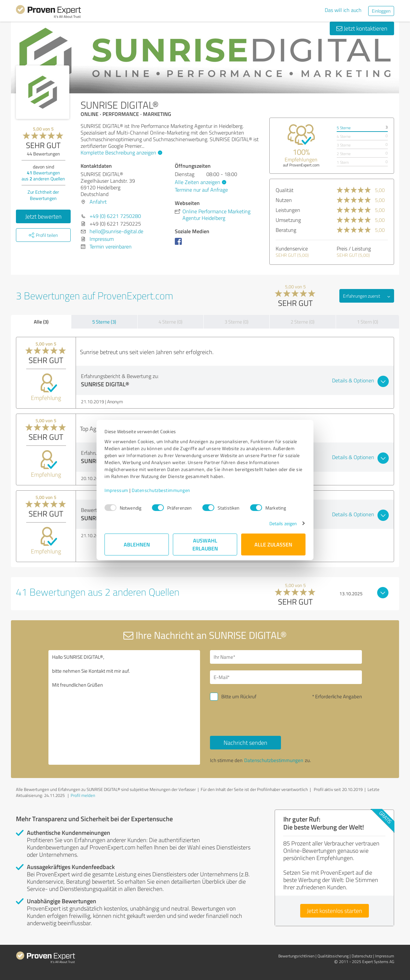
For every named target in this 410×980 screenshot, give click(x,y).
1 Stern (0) (368, 322)
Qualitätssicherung (333, 956)
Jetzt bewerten (43, 216)
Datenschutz (362, 956)
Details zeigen (283, 523)
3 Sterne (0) (237, 322)
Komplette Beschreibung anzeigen (121, 152)
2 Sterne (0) (303, 322)
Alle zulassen (273, 544)
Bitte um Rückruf (239, 696)
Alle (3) (41, 322)
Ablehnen (137, 544)
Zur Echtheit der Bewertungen (43, 195)
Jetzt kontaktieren (362, 28)
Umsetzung (288, 220)
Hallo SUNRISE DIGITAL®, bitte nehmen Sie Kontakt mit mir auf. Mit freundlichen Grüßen (124, 707)
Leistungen (288, 210)
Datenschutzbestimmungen (161, 490)
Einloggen (381, 11)
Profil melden (83, 795)
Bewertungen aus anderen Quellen (43, 176)
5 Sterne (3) (104, 322)
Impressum (116, 490)
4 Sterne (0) (171, 322)
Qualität (285, 190)
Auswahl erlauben (205, 544)
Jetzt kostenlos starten (335, 911)
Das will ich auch (343, 10)
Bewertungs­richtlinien (296, 956)
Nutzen (284, 200)
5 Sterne (344, 128)
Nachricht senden (245, 742)
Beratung (286, 230)
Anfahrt (98, 202)
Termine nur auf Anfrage (201, 190)
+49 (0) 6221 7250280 (115, 216)
